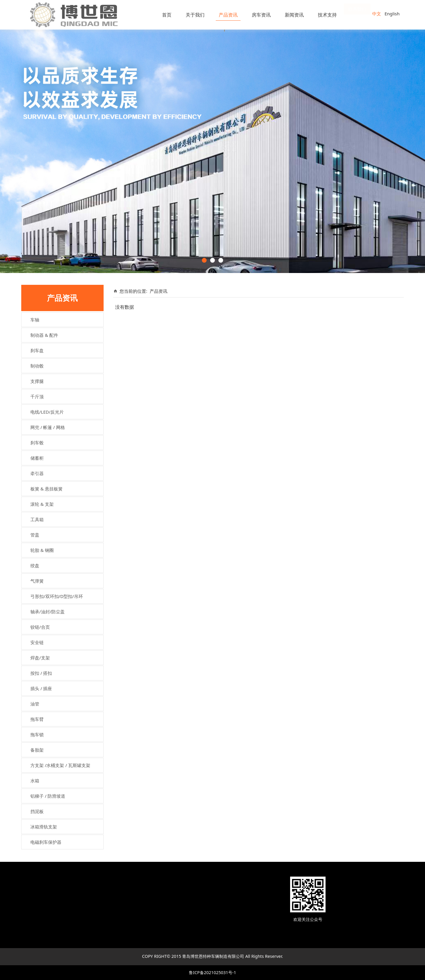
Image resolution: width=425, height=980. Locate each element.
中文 (377, 14)
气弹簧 (37, 581)
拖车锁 (37, 734)
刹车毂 (37, 443)
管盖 (35, 535)
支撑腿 (37, 381)
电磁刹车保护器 (46, 842)
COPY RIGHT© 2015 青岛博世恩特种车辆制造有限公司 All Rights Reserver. (212, 956)
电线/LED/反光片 (47, 412)
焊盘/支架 (40, 658)
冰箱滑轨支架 (44, 827)
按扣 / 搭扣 (41, 673)
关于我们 (195, 15)
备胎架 (37, 750)
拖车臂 (37, 719)
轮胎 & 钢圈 (42, 550)
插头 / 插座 (41, 688)
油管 (35, 704)
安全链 (37, 642)
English (392, 14)
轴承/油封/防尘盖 (48, 612)
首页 (167, 15)
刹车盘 (37, 350)
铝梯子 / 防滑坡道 (48, 796)
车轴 (35, 320)
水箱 (35, 781)
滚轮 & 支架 (42, 504)
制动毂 (37, 366)
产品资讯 (228, 15)
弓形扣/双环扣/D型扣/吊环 (57, 596)
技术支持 (327, 15)
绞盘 (35, 565)
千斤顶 (37, 396)
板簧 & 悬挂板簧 (46, 489)
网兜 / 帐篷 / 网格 (48, 427)
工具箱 (37, 519)
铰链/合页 (40, 627)
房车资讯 (261, 15)
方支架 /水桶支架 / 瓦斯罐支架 (60, 765)
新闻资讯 (294, 15)
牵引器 (37, 473)
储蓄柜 (37, 458)
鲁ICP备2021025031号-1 (212, 972)
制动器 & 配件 (44, 335)
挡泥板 (37, 811)
